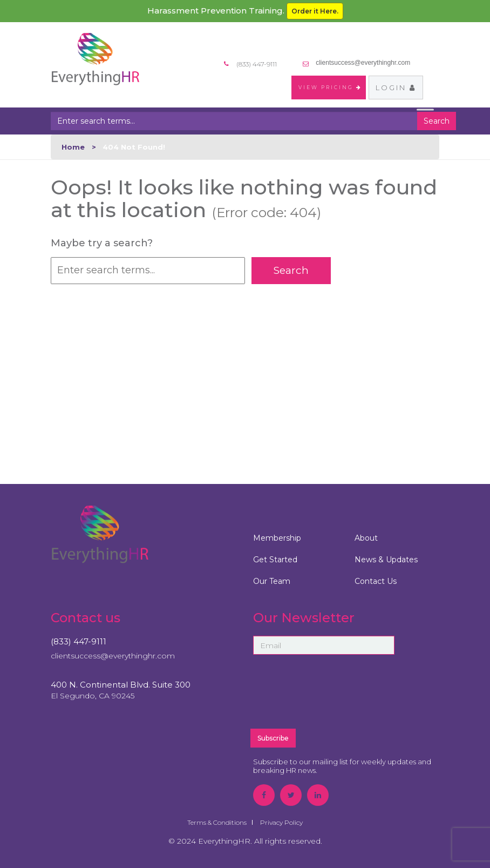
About (366, 538)
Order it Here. (315, 11)
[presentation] (346, 696)
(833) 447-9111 (79, 641)
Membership (277, 538)
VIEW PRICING (330, 87)
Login (396, 88)
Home (73, 147)
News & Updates (386, 560)
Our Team (272, 581)
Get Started (275, 560)
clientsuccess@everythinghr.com (363, 63)
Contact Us (376, 581)
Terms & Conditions (217, 822)
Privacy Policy (281, 822)
